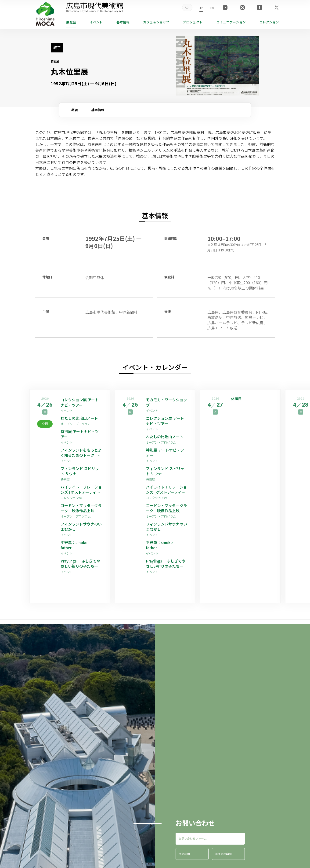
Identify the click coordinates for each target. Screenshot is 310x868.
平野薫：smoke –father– (76, 545)
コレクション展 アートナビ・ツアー (80, 402)
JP (201, 8)
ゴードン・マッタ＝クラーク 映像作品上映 (81, 508)
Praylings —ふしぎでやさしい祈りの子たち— (80, 564)
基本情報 (123, 22)
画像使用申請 (223, 854)
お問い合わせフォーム (193, 838)
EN (212, 8)
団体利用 (184, 854)
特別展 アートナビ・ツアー (80, 434)
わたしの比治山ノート (79, 418)
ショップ (156, 22)
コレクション (269, 22)
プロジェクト (193, 22)
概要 (75, 110)
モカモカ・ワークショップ (166, 402)
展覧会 (71, 22)
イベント (96, 22)
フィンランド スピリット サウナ (80, 471)
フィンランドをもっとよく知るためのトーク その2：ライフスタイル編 (81, 453)
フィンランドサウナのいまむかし (81, 527)
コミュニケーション (231, 22)
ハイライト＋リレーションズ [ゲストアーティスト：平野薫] (81, 490)
